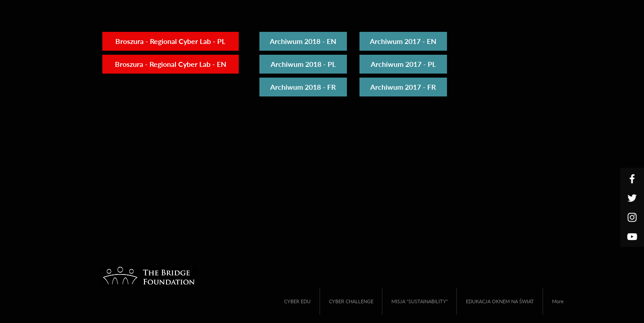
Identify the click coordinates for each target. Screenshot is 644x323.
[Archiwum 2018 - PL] (303, 64)
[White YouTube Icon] (632, 237)
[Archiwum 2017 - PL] (403, 64)
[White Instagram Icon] (632, 217)
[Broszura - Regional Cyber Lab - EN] (171, 64)
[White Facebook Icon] (632, 179)
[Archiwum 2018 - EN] (303, 41)
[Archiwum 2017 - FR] (403, 87)
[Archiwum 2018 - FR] (303, 87)
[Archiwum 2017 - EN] (403, 41)
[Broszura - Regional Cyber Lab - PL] (171, 41)
